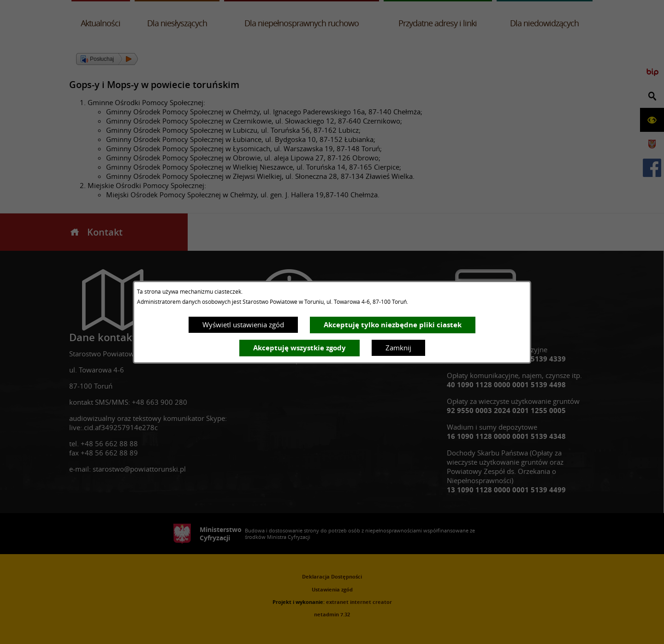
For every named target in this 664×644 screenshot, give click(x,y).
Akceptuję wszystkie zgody (299, 348)
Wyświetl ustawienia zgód (243, 325)
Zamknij (398, 348)
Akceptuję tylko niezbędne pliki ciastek (393, 325)
